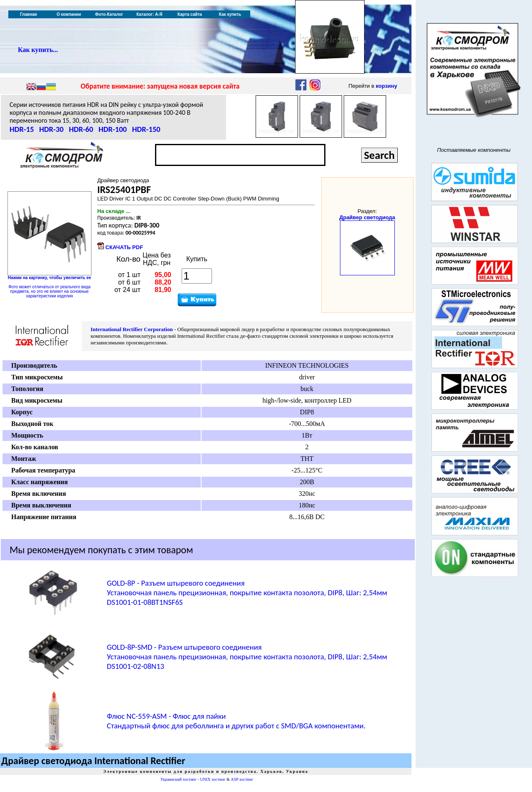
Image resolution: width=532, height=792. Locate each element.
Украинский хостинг (179, 779)
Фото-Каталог (109, 14)
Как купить (230, 14)
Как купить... (38, 50)
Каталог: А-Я (149, 14)
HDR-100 (113, 129)
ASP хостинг (242, 779)
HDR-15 (22, 129)
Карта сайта (190, 14)
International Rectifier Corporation (132, 329)
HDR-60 (81, 129)
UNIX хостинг (213, 779)
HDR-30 (51, 129)
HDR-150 (146, 129)
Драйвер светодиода (367, 217)
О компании (69, 14)
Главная (28, 14)
